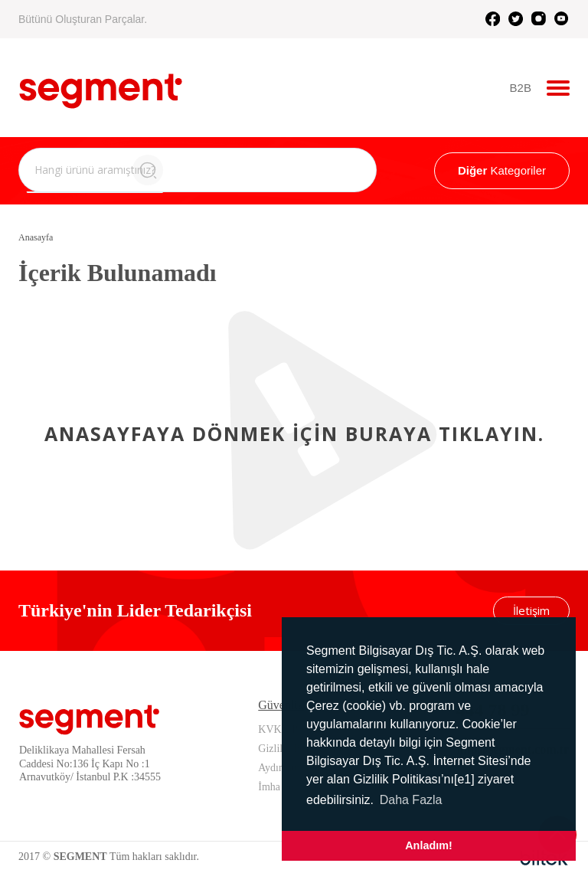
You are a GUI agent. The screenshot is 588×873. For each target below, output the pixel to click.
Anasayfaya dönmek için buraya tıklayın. (294, 433)
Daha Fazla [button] (411, 800)
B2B (521, 88)
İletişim (531, 610)
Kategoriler (502, 170)
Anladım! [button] (429, 845)
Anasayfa (36, 237)
